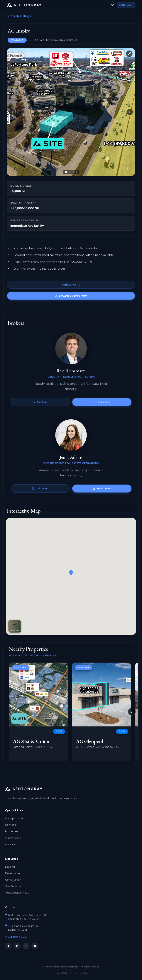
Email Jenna (102, 489)
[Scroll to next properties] (132, 712)
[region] (71, 712)
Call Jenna (40, 489)
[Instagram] (26, 946)
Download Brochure (71, 296)
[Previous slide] (12, 112)
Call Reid (40, 402)
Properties (12, 831)
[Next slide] (130, 112)
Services (10, 825)
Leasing (10, 867)
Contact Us (71, 285)
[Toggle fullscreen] (129, 54)
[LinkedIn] (17, 946)
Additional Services (17, 893)
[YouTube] (35, 946)
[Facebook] (9, 946)
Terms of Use (81, 973)
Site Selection (14, 886)
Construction (13, 880)
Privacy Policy (61, 973)
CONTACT (126, 5)
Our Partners (13, 838)
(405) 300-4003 (16, 937)
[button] (71, 573)
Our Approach (14, 818)
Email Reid (102, 402)
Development (14, 873)
